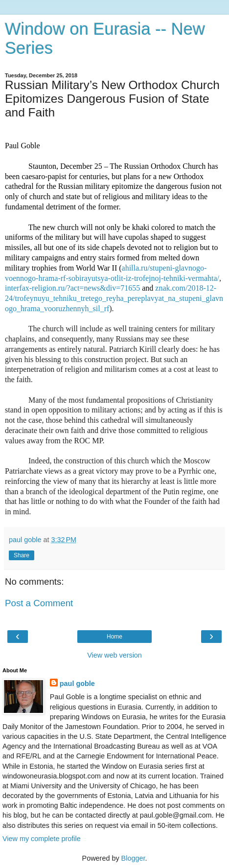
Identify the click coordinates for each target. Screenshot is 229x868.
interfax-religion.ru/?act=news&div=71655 (72, 288)
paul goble (77, 684)
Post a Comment (39, 603)
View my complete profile (42, 839)
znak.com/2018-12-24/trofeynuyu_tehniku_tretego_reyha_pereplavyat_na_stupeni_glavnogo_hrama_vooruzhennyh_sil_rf (114, 298)
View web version (114, 655)
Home (114, 637)
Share (22, 555)
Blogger (133, 858)
